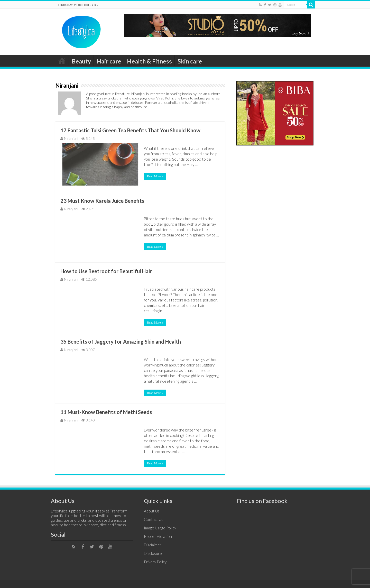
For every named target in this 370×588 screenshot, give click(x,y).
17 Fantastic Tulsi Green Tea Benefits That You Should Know (130, 130)
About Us (152, 511)
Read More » (155, 176)
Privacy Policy (155, 562)
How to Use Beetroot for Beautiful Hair (106, 271)
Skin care (190, 61)
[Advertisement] (275, 229)
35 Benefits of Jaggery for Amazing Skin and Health (121, 342)
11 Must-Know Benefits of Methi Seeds (106, 412)
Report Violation (158, 536)
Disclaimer (153, 545)
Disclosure (153, 553)
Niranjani (71, 138)
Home (62, 61)
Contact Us (154, 519)
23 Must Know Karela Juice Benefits (102, 201)
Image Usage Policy (160, 528)
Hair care (109, 61)
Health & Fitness (149, 61)
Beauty (81, 61)
